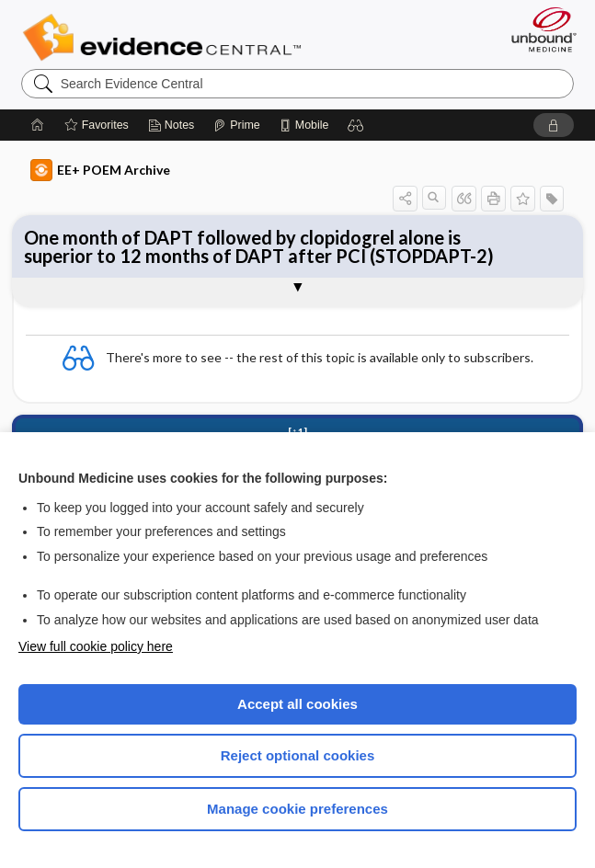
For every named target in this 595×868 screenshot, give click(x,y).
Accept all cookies (297, 704)
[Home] (38, 125)
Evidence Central (166, 38)
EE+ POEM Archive (100, 170)
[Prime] (236, 125)
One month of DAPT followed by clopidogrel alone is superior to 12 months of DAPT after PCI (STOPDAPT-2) (259, 246)
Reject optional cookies (298, 755)
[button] (356, 125)
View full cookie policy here (96, 646)
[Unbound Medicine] (538, 29)
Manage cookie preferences (297, 809)
